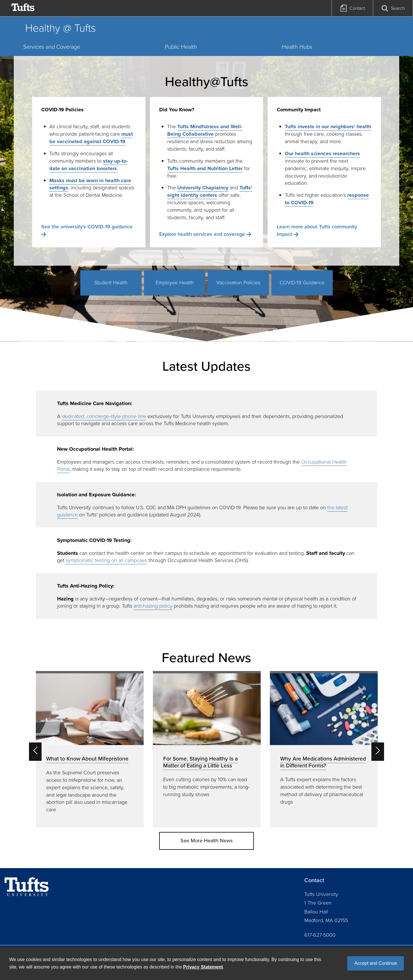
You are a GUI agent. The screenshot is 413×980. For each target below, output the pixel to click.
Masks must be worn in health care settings (90, 184)
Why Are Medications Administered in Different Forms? (323, 762)
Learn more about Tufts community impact (317, 230)
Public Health (181, 47)
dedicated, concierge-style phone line (104, 416)
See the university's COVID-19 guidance (87, 227)
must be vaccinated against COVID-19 (91, 138)
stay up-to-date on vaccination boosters (88, 165)
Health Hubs (297, 47)
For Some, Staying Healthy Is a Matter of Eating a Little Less (200, 762)
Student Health (111, 283)
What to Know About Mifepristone (87, 759)
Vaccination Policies (238, 283)
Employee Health (175, 283)
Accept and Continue (376, 963)
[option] (90, 749)
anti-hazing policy (153, 606)
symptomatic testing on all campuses (106, 560)
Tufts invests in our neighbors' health (328, 127)
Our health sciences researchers (322, 153)
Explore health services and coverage (202, 234)
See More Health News (206, 841)
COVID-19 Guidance (302, 283)
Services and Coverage (52, 47)
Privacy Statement (203, 967)
